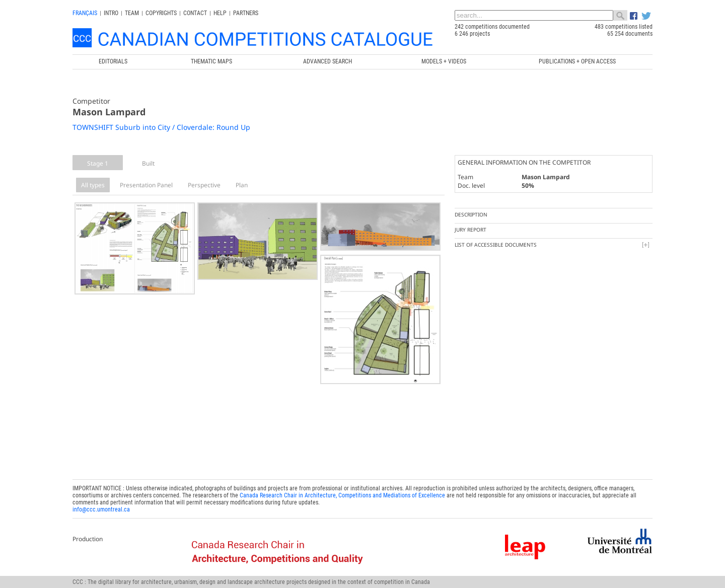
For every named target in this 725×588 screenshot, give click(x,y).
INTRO (111, 13)
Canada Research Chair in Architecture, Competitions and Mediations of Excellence (342, 493)
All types (93, 185)
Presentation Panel (146, 185)
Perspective (204, 185)
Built (148, 163)
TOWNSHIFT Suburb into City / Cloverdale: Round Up (161, 127)
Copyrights (161, 13)
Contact (195, 13)
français (85, 13)
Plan (242, 185)
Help (220, 13)
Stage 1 (98, 163)
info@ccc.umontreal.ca (101, 507)
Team (132, 13)
